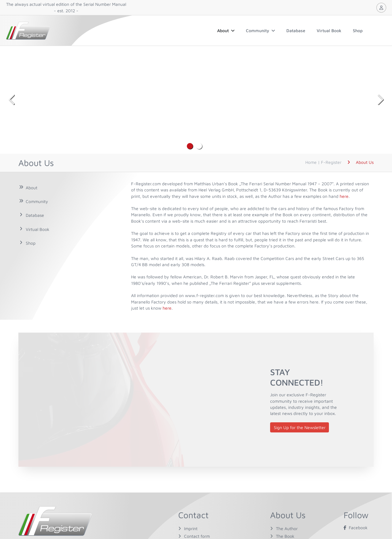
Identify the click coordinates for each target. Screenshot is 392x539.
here (344, 196)
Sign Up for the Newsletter (300, 427)
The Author (287, 528)
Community (260, 30)
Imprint (191, 528)
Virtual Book (329, 30)
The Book (285, 536)
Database (296, 30)
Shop (358, 30)
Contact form (197, 536)
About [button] (226, 30)
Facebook (356, 528)
